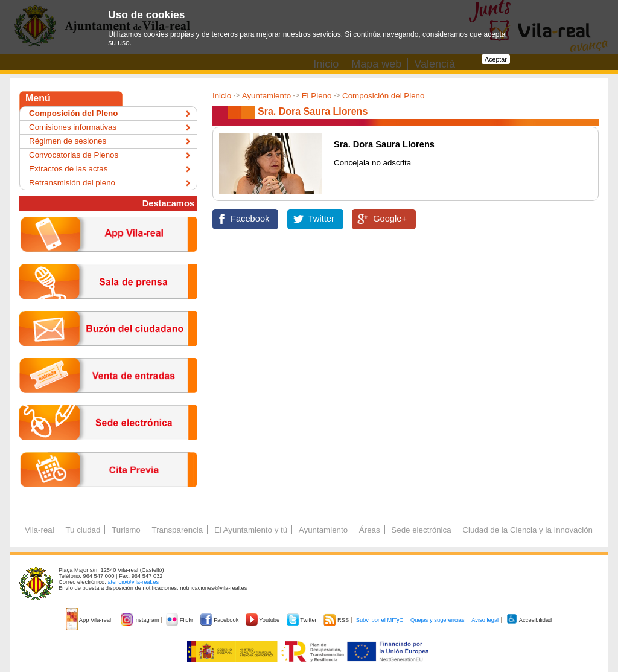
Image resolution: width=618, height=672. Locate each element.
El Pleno (317, 96)
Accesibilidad (529, 620)
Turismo (126, 530)
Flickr (180, 620)
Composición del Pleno (383, 96)
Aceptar (496, 59)
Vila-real (40, 530)
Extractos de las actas (68, 169)
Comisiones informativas (73, 127)
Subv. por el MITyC (380, 620)
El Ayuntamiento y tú (251, 530)
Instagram (141, 620)
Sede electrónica (421, 530)
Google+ (390, 219)
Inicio (222, 96)
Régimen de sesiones (68, 141)
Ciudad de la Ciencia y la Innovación (527, 530)
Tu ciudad (83, 530)
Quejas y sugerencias (438, 620)
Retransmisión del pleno (72, 183)
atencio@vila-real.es (133, 582)
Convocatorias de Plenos (74, 155)
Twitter (321, 219)
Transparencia (177, 530)
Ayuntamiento (266, 96)
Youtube (263, 620)
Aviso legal (485, 620)
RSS (337, 620)
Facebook (250, 219)
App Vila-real (89, 620)
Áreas (370, 530)
